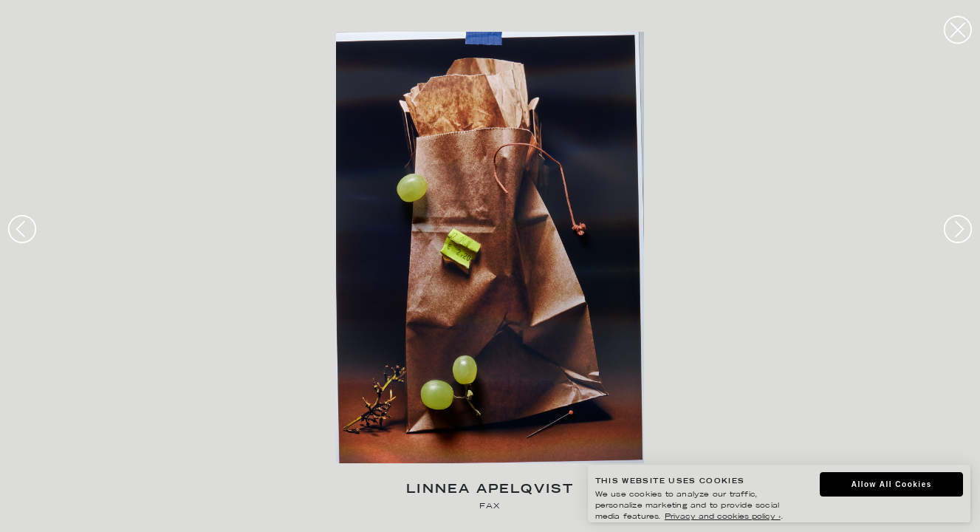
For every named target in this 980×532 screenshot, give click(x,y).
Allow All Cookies (892, 484)
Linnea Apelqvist (490, 490)
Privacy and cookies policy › (723, 517)
